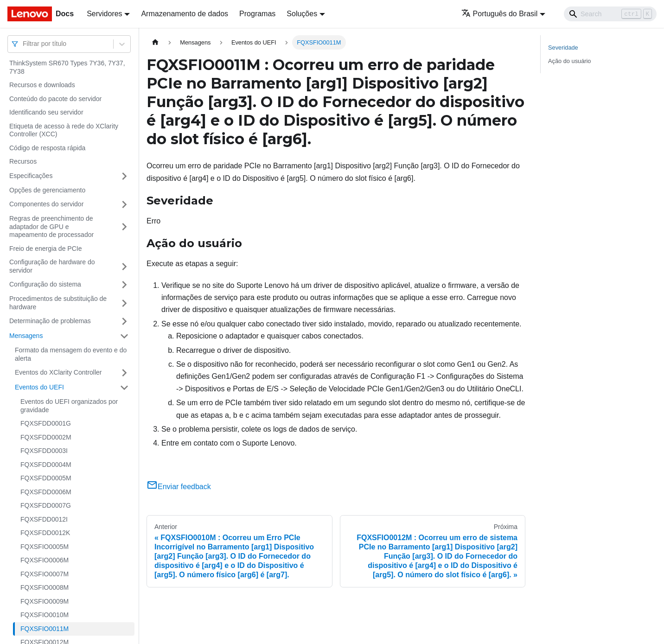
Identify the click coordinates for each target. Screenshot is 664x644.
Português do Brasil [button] (500, 14)
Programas (257, 14)
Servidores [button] (104, 14)
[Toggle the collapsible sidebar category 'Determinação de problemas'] (124, 321)
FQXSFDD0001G (46, 423)
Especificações (31, 176)
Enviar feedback (179, 487)
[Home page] (155, 42)
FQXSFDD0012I (44, 519)
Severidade (563, 48)
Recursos (23, 161)
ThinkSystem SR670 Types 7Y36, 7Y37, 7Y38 (67, 67)
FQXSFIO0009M (45, 601)
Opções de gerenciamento (47, 190)
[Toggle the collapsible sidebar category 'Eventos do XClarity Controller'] (124, 373)
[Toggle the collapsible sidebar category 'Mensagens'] (124, 336)
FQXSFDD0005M (46, 478)
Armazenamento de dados (185, 14)
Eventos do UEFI (39, 387)
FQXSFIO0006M (45, 560)
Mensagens (26, 336)
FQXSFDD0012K (45, 533)
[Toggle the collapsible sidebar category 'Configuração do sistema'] (124, 285)
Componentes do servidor (46, 204)
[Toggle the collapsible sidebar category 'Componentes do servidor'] (124, 204)
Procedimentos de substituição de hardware (58, 303)
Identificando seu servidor (46, 112)
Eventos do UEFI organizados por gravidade (69, 406)
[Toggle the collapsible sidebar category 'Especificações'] (124, 176)
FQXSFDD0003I (44, 451)
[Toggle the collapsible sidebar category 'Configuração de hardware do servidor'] (124, 266)
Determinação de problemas (50, 321)
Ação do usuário (569, 61)
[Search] (610, 14)
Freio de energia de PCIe (45, 249)
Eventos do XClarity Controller (58, 372)
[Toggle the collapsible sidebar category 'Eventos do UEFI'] (124, 388)
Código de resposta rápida (47, 148)
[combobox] (24, 44)
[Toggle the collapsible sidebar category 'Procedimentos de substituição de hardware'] (124, 303)
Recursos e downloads (42, 85)
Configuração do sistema (45, 284)
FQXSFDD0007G (46, 505)
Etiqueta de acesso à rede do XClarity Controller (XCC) (64, 130)
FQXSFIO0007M (45, 574)
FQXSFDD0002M (46, 437)
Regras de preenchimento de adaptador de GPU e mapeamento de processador (51, 226)
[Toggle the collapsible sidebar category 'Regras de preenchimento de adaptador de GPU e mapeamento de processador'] (124, 227)
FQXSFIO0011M (45, 629)
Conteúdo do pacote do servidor (55, 99)
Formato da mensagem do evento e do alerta (71, 354)
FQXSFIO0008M (45, 587)
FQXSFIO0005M (45, 547)
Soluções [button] (302, 14)
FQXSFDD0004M (46, 465)
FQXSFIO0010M (45, 615)
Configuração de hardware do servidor (52, 266)
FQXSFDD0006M (46, 492)
